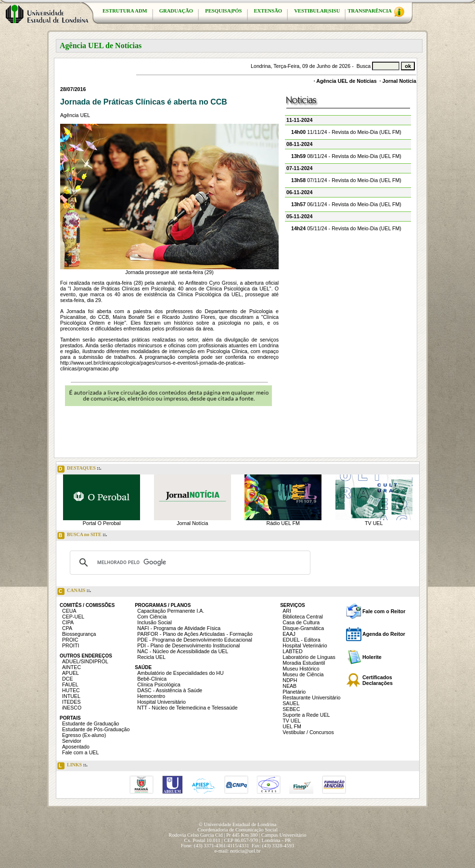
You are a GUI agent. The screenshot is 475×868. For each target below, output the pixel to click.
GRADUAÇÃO (176, 11)
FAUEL (70, 684)
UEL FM (292, 726)
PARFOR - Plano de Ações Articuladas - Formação (195, 634)
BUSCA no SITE (82, 536)
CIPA (68, 622)
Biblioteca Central (303, 617)
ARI (287, 611)
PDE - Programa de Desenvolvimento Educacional (195, 640)
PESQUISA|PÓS (223, 11)
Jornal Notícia (399, 81)
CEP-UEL (73, 617)
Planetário (294, 692)
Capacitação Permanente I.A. (171, 611)
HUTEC (71, 690)
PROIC (70, 640)
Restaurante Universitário (311, 697)
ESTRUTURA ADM (125, 11)
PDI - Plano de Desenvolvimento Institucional (188, 645)
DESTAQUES (79, 469)
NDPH (290, 680)
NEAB (289, 686)
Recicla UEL (151, 657)
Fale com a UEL (80, 752)
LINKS (72, 766)
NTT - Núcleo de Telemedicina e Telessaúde (187, 708)
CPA (67, 628)
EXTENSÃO (268, 11)
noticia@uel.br (245, 851)
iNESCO (72, 708)
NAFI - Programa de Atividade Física (179, 628)
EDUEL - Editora (301, 640)
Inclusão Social (154, 622)
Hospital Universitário (161, 702)
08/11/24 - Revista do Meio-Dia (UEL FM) (346, 156)
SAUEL (291, 703)
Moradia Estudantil (304, 663)
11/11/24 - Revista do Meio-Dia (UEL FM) (346, 132)
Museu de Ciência (303, 674)
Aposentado (76, 747)
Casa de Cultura (301, 622)
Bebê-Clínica (152, 679)
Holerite (372, 657)
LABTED (292, 651)
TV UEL (374, 523)
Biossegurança (79, 634)
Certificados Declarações (378, 680)
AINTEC (71, 667)
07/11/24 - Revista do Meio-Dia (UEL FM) (346, 180)
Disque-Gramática (303, 628)
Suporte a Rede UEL (306, 715)
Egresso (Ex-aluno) (84, 735)
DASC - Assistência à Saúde (170, 690)
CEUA (69, 611)
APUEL (71, 673)
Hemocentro (151, 696)
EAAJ (289, 634)
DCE (68, 679)
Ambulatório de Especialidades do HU (180, 673)
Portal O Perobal (102, 523)
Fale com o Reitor (384, 611)
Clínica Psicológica (159, 684)
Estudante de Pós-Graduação (96, 729)
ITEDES (71, 702)
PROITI (71, 645)
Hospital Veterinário (305, 645)
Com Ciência (152, 617)
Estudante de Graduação (91, 723)
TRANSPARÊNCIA (376, 12)
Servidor (72, 741)
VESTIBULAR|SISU (317, 11)
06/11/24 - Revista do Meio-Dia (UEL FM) (346, 204)
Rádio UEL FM (283, 523)
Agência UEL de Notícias (346, 81)
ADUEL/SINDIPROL (85, 661)
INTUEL (71, 696)
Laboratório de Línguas (309, 657)
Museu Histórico (301, 669)
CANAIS (74, 592)
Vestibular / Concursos (308, 732)
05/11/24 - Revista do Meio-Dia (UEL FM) (346, 228)
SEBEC (291, 709)
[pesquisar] (189, 563)
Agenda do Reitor (384, 634)
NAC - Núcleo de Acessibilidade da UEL (183, 651)
